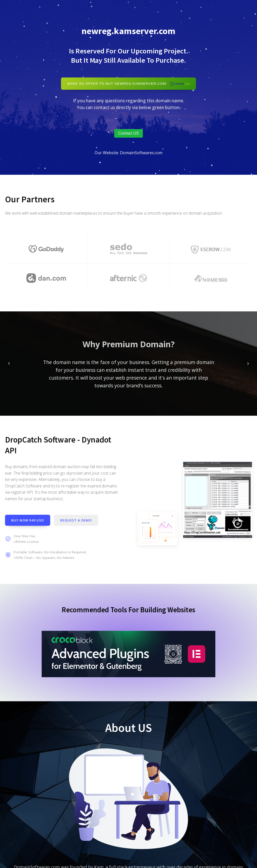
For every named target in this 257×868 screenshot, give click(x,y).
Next (248, 364)
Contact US (128, 133)
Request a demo (76, 520)
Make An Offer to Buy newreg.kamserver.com (129, 84)
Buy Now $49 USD (28, 520)
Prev (9, 364)
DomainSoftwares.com (141, 153)
